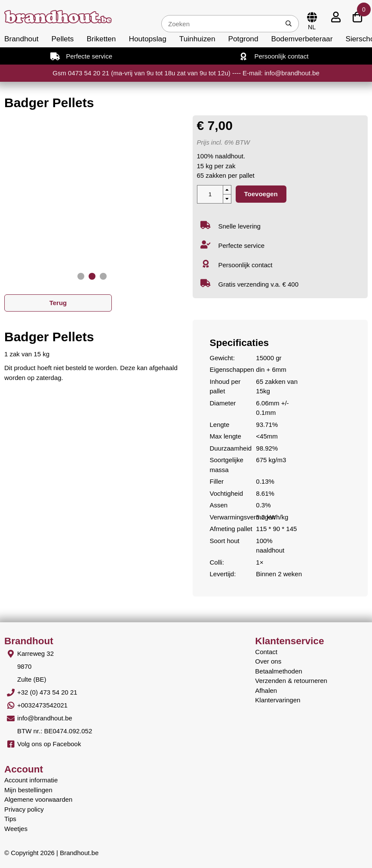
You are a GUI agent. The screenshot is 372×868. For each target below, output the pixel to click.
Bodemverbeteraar (302, 39)
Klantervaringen (278, 700)
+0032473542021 (42, 705)
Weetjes (16, 829)
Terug (58, 303)
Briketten (101, 39)
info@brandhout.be (45, 718)
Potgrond (243, 39)
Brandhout (22, 39)
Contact (266, 652)
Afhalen (266, 690)
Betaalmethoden (278, 671)
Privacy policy (24, 809)
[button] (81, 276)
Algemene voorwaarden (38, 799)
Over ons (268, 661)
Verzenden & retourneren (291, 681)
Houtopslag (147, 39)
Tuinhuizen (197, 39)
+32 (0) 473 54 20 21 (47, 692)
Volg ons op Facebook (49, 744)
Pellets (63, 39)
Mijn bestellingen (28, 790)
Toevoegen (261, 194)
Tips (10, 819)
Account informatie (31, 780)
